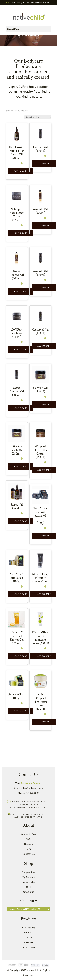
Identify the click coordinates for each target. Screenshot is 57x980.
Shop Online (29, 872)
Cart (28, 887)
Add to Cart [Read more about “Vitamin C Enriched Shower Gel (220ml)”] (20, 656)
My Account (29, 877)
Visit (28, 783)
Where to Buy (28, 834)
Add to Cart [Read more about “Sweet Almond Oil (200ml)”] (20, 291)
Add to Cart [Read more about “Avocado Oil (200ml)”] (44, 226)
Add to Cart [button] (20, 171)
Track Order (29, 882)
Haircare (29, 933)
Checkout (28, 892)
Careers (28, 844)
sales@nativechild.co (32, 788)
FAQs (29, 839)
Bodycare (29, 942)
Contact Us (29, 854)
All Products (28, 928)
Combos (28, 938)
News (29, 849)
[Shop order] (38, 117)
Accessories (28, 947)
